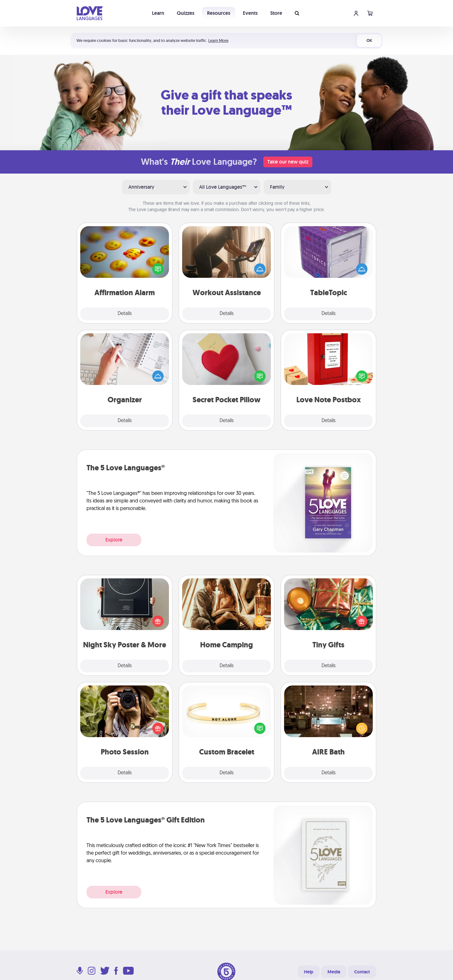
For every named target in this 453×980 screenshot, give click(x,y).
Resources (219, 13)
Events (250, 13)
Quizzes (186, 13)
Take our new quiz (288, 162)
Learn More (218, 40)
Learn (158, 13)
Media (334, 972)
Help (309, 972)
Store (276, 13)
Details (125, 314)
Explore (114, 540)
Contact (362, 972)
